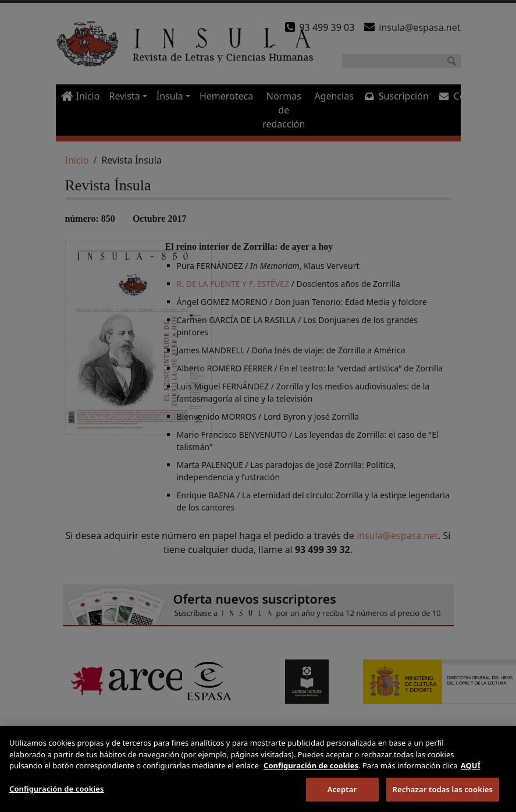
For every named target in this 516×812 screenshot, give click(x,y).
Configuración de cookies (57, 798)
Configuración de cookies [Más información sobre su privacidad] (311, 775)
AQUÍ (471, 775)
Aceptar (342, 799)
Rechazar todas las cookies (443, 799)
